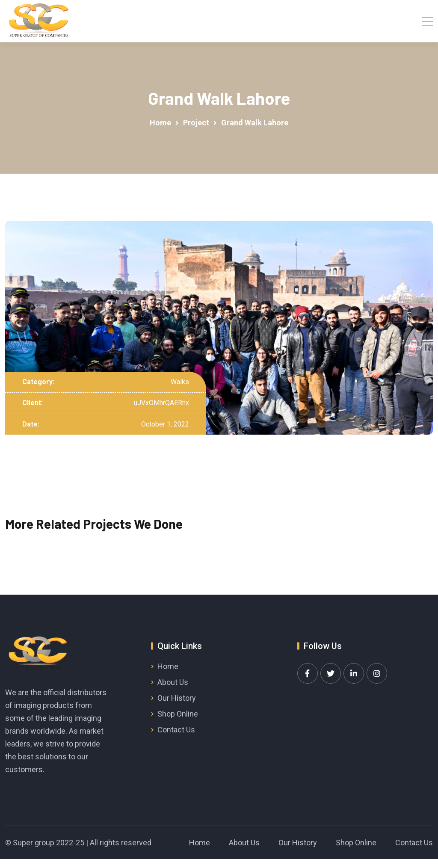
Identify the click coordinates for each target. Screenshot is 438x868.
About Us (173, 682)
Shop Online (178, 714)
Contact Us (176, 730)
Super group (34, 843)
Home (168, 666)
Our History (177, 698)
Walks (180, 382)
